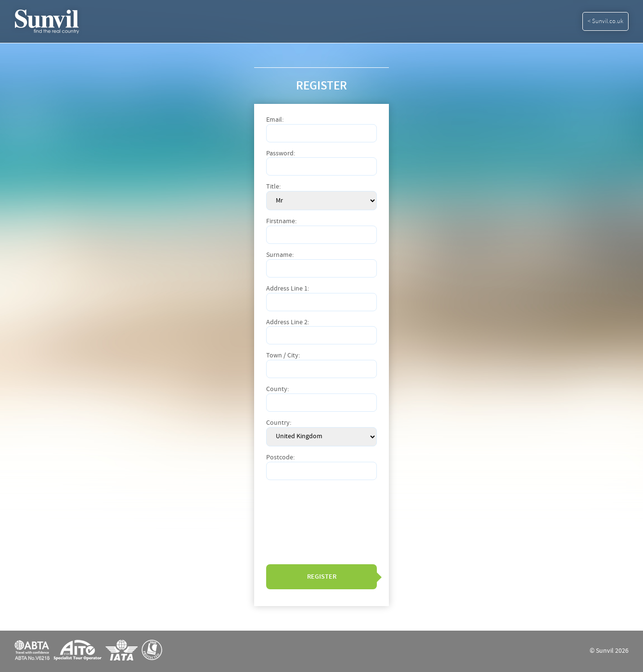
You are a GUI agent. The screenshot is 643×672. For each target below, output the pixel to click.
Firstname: (281, 222)
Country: (279, 423)
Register (322, 577)
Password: (281, 154)
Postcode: (280, 458)
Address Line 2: (288, 323)
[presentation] (306, 522)
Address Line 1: (288, 289)
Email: (275, 120)
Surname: (280, 255)
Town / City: (283, 356)
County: (277, 389)
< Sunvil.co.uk (605, 21)
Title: (273, 187)
